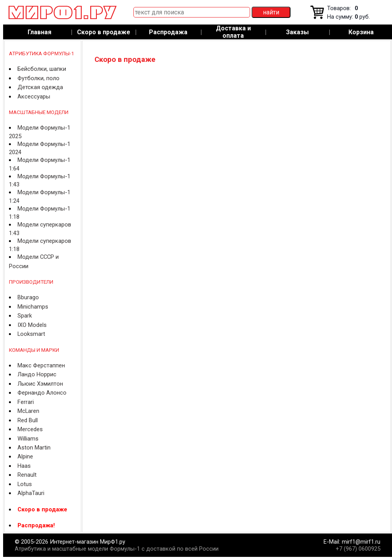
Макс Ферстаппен (41, 365)
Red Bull (28, 420)
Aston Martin (34, 448)
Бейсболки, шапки (42, 69)
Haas (24, 466)
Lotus (25, 484)
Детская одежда (40, 87)
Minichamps (33, 307)
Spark (25, 316)
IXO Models (32, 325)
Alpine (25, 456)
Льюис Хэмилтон (40, 384)
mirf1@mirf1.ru (361, 542)
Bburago (28, 297)
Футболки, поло (38, 78)
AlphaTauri (31, 493)
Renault (27, 475)
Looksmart (31, 334)
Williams (28, 439)
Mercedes (30, 429)
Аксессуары (34, 97)
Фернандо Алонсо (42, 393)
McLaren (28, 411)
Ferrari (26, 402)
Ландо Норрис (37, 374)
